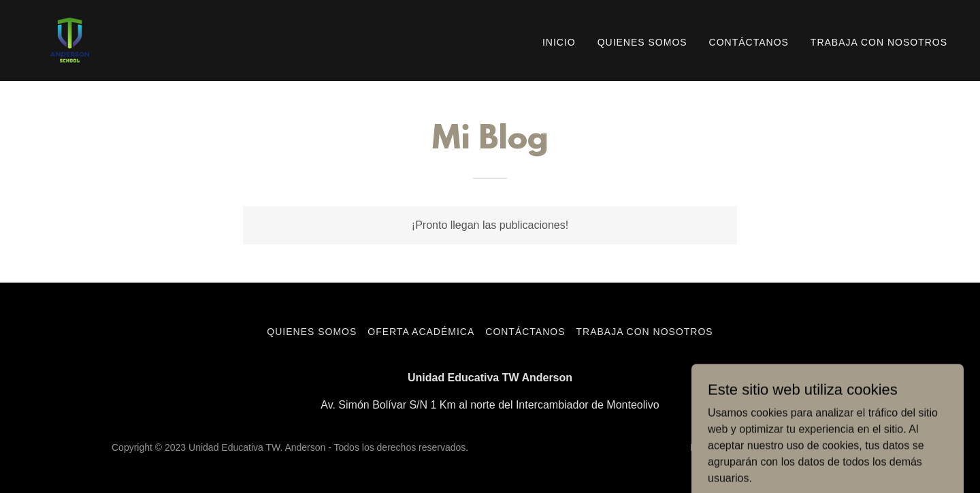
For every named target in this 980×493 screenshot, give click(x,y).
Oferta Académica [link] (421, 332)
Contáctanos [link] (749, 42)
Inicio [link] (559, 42)
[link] (70, 40)
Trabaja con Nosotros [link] (879, 42)
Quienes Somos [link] (642, 42)
